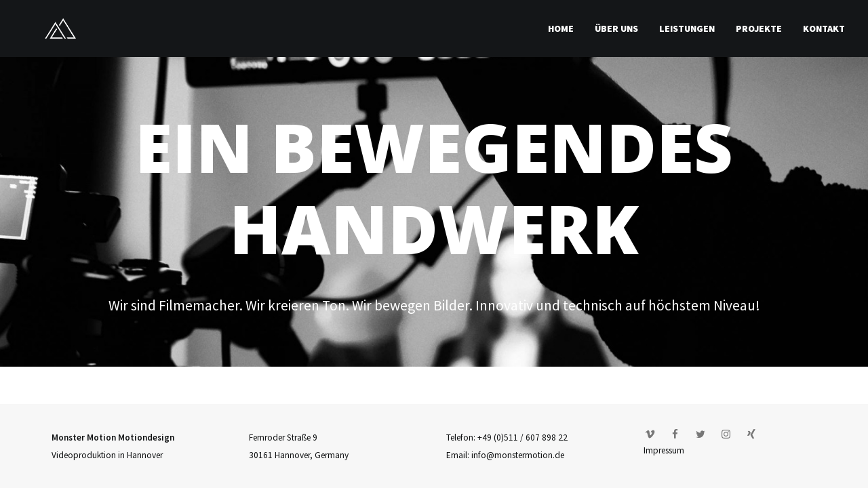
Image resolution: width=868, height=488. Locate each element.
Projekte (759, 28)
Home (561, 28)
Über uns (616, 28)
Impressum (664, 450)
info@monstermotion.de (518, 455)
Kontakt (824, 28)
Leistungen (687, 28)
